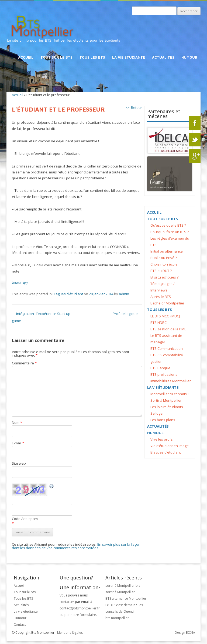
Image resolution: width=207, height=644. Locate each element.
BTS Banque (160, 368)
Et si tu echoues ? (164, 277)
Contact (20, 624)
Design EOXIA (185, 633)
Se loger (157, 413)
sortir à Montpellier (120, 592)
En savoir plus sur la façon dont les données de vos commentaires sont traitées (76, 546)
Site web (19, 463)
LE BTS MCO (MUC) (165, 316)
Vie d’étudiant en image (170, 446)
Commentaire (24, 363)
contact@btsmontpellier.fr (80, 608)
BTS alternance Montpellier (126, 598)
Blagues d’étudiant (68, 294)
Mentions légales (70, 633)
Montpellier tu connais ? (170, 394)
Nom (17, 422)
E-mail (18, 443)
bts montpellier (117, 618)
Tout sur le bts (56, 57)
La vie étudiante (129, 57)
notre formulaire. (84, 615)
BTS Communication (167, 348)
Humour (189, 57)
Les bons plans (163, 420)
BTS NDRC (158, 323)
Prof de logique (127, 314)
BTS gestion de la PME (168, 329)
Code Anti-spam (25, 519)
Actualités (163, 57)
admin (124, 294)
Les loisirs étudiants (167, 407)
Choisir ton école (164, 264)
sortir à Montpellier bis (123, 586)
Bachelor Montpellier (167, 303)
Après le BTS (161, 297)
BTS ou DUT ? (161, 271)
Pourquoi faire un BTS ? (170, 232)
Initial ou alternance (167, 251)
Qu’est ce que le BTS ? (168, 225)
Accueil (26, 57)
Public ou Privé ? (164, 258)
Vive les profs (162, 439)
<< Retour (134, 108)
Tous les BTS (92, 57)
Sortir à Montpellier (166, 400)
